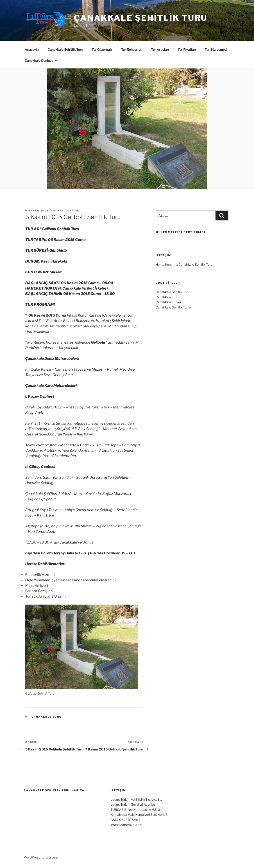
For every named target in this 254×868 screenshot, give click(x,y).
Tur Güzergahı (102, 49)
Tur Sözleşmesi (216, 49)
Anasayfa (32, 49)
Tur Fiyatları (187, 49)
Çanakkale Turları (168, 302)
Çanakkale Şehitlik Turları (174, 307)
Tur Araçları (160, 49)
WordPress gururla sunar (42, 857)
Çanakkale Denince (41, 60)
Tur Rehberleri (132, 49)
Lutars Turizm (65, 211)
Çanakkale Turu (47, 717)
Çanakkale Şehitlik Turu (141, 18)
